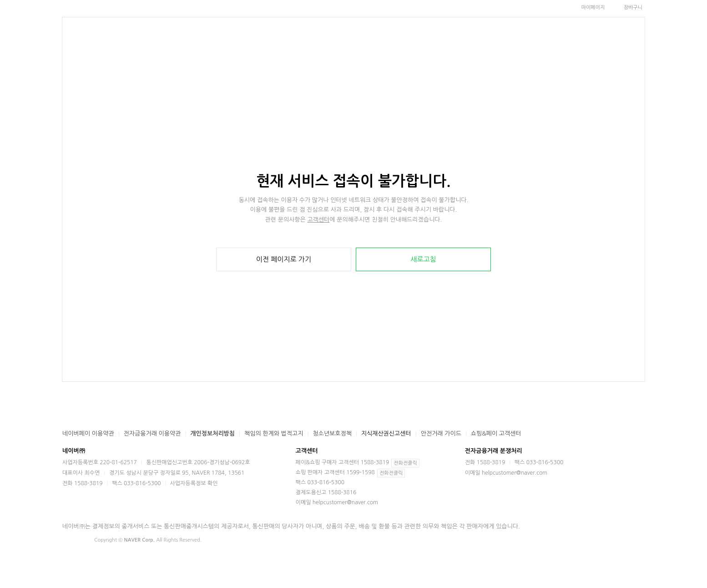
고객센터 (318, 220)
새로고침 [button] (423, 259)
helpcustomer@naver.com (345, 502)
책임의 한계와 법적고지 (274, 433)
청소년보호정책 (332, 433)
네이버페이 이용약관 (88, 433)
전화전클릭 (405, 463)
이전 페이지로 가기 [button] (284, 259)
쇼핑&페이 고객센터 (496, 433)
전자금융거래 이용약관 (152, 433)
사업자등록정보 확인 (194, 483)
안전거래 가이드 (441, 433)
